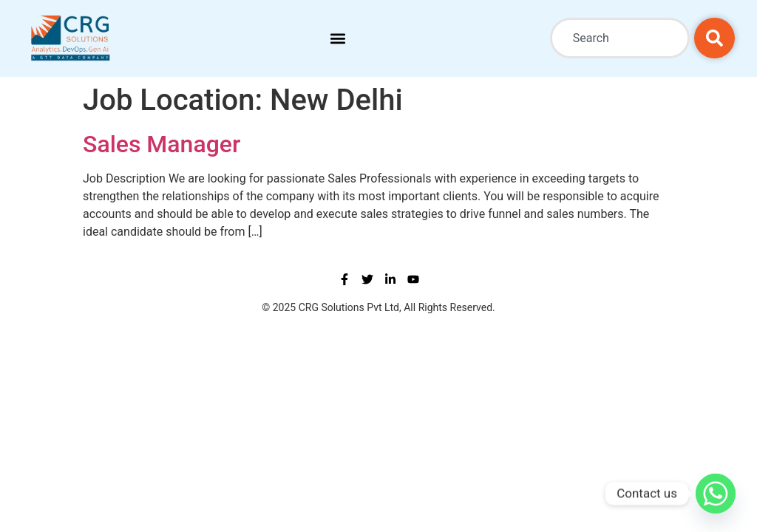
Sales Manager (162, 144)
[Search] (714, 38)
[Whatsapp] (716, 494)
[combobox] (620, 38)
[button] (337, 38)
